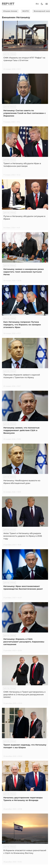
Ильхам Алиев (10, 11)
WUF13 (25, 11)
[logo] (8, 4)
